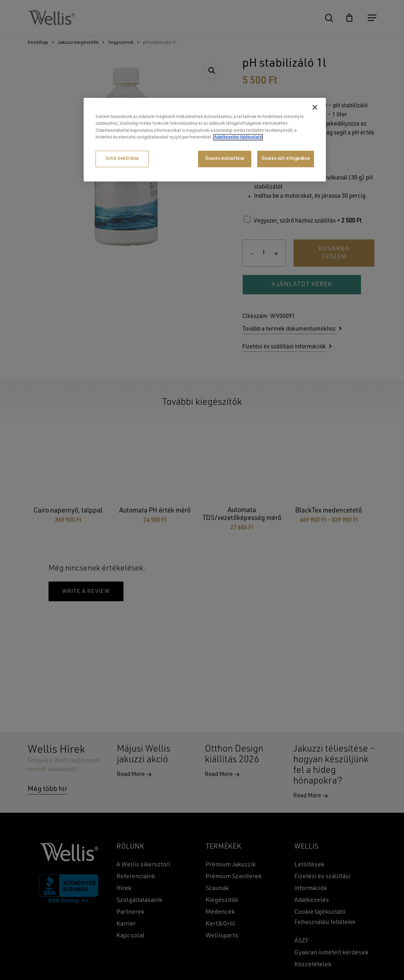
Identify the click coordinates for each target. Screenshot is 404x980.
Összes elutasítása (225, 159)
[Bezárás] (315, 107)
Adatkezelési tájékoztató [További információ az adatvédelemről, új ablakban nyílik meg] (238, 137)
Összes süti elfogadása (286, 159)
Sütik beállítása (122, 159)
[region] (205, 139)
